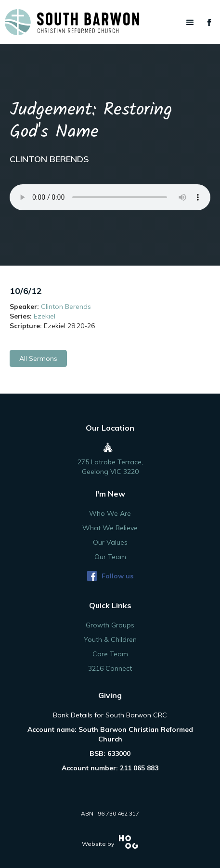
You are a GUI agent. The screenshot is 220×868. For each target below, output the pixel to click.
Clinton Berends (66, 306)
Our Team (110, 557)
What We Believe (110, 528)
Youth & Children (110, 639)
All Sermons (38, 358)
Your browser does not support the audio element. (110, 197)
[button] (190, 23)
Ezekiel (45, 316)
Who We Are (110, 513)
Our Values (110, 542)
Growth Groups (110, 625)
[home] (110, 22)
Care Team (110, 654)
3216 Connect (110, 668)
